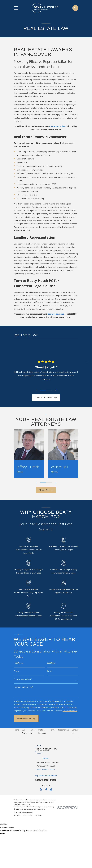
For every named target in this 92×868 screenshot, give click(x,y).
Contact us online (57, 126)
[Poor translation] (3, 838)
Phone (16, 671)
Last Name (52, 663)
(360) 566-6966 (37, 130)
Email (50, 671)
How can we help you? (23, 687)
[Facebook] (46, 794)
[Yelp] (41, 794)
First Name (18, 663)
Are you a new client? (23, 679)
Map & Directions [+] (46, 773)
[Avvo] (51, 794)
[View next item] (56, 390)
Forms (53, 734)
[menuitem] (17, 819)
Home (16, 734)
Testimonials (64, 734)
